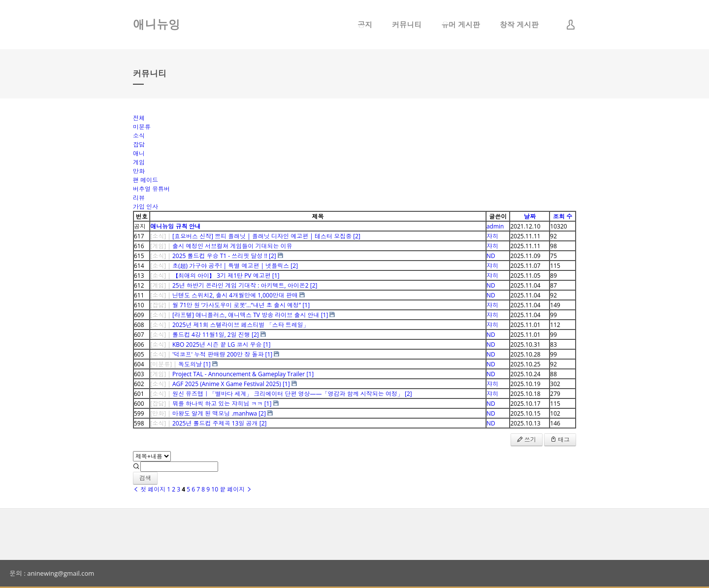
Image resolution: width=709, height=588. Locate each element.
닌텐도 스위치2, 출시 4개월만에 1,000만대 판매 (235, 295)
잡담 (139, 145)
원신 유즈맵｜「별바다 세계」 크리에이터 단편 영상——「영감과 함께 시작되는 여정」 (288, 394)
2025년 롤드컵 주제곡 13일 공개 (215, 423)
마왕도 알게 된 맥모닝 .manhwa (215, 413)
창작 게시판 (519, 25)
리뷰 (139, 198)
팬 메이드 (145, 180)
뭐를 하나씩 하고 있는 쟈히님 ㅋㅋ (218, 404)
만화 (139, 171)
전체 (139, 118)
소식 (139, 136)
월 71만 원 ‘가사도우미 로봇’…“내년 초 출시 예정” (237, 305)
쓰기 (527, 440)
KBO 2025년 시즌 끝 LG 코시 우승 (217, 344)
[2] (357, 236)
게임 (139, 162)
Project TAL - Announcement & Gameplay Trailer (239, 374)
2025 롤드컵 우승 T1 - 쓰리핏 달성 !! (220, 256)
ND (491, 256)
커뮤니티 (407, 25)
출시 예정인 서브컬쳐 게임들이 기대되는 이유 (232, 246)
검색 (145, 478)
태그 (560, 440)
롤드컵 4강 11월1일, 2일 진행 (211, 335)
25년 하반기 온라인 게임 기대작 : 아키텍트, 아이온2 (241, 285)
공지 (365, 25)
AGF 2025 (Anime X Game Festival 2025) (227, 384)
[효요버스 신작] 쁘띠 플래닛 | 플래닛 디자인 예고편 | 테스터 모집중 (262, 236)
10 (215, 489)
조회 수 (563, 216)
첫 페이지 (149, 489)
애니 (139, 153)
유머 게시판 (461, 25)
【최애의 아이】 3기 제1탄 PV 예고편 (222, 276)
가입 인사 (145, 207)
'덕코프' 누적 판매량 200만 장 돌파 (218, 354)
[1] (276, 276)
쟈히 (492, 236)
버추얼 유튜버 (151, 189)
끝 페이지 (236, 489)
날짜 (530, 216)
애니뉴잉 (157, 24)
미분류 (142, 127)
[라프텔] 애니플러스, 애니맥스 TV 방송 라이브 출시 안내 (246, 315)
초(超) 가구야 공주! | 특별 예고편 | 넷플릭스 (231, 266)
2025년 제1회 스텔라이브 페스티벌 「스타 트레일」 (241, 325)
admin (495, 226)
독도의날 (190, 364)
